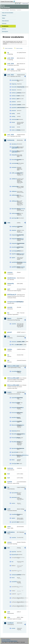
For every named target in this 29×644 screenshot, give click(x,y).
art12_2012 (11, 58)
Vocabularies (5, 26)
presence (14, 111)
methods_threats (14, 96)
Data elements (5, 21)
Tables (4, 18)
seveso (9, 542)
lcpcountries (14, 493)
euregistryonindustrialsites (12, 302)
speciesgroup (14, 218)
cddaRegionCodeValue (14, 227)
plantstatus (14, 497)
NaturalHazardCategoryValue (14, 434)
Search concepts (19, 48)
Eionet (8, 10)
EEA (8, 1)
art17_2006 (11, 69)
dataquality (14, 155)
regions (13, 258)
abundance (14, 144)
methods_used (14, 99)
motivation (14, 167)
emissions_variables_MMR (14, 342)
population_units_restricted (14, 108)
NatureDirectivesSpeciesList (14, 209)
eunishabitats (14, 163)
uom (9, 612)
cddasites (14, 230)
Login (17, 3)
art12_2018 (11, 64)
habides (10, 349)
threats (13, 122)
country (13, 628)
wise (9, 617)
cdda (9, 223)
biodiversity (11, 140)
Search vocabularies (9, 48)
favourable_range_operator (14, 87)
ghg (8, 336)
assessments (14, 80)
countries (14, 324)
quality (13, 113)
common (10, 272)
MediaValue (14, 431)
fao (8, 313)
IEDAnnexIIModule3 (12, 378)
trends (13, 127)
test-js (13, 578)
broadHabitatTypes (14, 514)
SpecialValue (14, 452)
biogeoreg (14, 84)
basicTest (14, 552)
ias (8, 355)
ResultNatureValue (14, 442)
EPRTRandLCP (12, 295)
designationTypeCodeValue (14, 243)
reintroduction (14, 119)
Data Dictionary (13, 10)
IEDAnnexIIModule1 (12, 366)
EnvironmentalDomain (14, 413)
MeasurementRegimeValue (14, 425)
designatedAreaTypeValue (14, 235)
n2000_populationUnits (14, 173)
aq (8, 53)
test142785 (14, 582)
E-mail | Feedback (6, 640)
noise (9, 527)
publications (11, 532)
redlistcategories (14, 213)
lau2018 (10, 482)
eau (12, 562)
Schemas (4, 23)
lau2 (9, 478)
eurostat (10, 307)
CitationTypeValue (14, 403)
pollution (14, 102)
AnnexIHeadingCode (14, 371)
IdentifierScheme (14, 418)
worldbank (10, 623)
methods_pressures (14, 93)
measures (14, 90)
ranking (13, 116)
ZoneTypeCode (14, 464)
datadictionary (12, 278)
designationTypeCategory (14, 239)
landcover (10, 468)
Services (4, 29)
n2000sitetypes (14, 195)
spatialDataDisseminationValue (14, 262)
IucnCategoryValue (14, 251)
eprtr (9, 289)
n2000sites (14, 191)
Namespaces (5, 31)
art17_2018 (11, 135)
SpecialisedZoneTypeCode (14, 448)
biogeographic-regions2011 (14, 151)
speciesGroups (14, 522)
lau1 (9, 474)
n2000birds (14, 179)
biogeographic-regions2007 (14, 147)
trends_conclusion (14, 130)
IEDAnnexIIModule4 (12, 385)
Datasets (4, 15)
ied (8, 360)
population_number (14, 105)
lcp (8, 487)
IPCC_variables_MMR (14, 345)
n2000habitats (14, 186)
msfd (9, 509)
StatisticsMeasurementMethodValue (14, 455)
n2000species (14, 201)
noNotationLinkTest (14, 575)
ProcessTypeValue (14, 438)
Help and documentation (8, 13)
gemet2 (10, 332)
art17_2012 (11, 75)
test (8, 548)
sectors (13, 503)
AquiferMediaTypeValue (14, 398)
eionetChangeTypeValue (14, 247)
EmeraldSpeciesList (14, 160)
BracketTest (14, 555)
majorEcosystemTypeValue (14, 254)
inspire (9, 392)
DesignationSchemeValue (14, 408)
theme (13, 460)
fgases (9, 318)
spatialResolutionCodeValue (14, 267)
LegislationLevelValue (14, 421)
